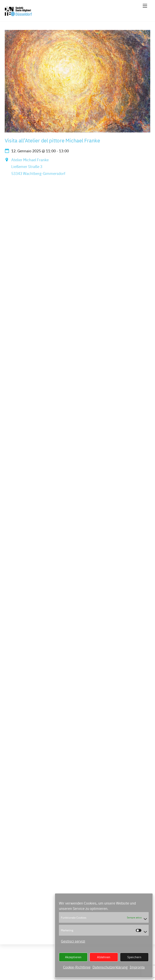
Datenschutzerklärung (110, 967)
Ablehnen (104, 957)
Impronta (137, 967)
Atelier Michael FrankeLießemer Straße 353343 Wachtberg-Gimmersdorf (38, 166)
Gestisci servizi (73, 941)
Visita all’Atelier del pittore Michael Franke (52, 140)
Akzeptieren (73, 957)
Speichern (134, 957)
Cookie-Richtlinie (77, 967)
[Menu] (145, 5)
